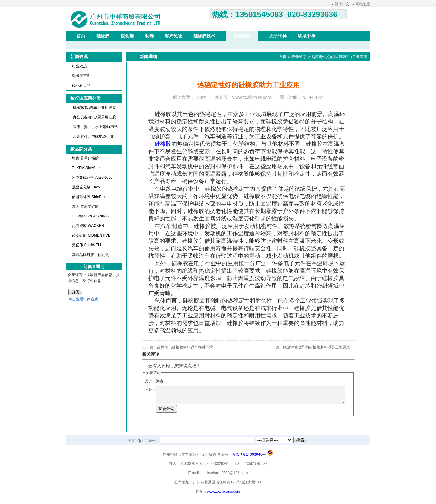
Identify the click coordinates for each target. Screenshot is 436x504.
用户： (151, 381)
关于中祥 (278, 36)
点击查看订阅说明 (83, 299)
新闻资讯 (242, 36)
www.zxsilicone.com (224, 492)
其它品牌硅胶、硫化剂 (90, 255)
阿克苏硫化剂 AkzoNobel (93, 178)
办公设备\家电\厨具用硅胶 (94, 117)
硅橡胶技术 (204, 36)
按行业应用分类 (86, 98)
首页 (81, 36)
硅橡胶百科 (81, 76)
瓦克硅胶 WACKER (88, 226)
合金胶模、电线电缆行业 (93, 136)
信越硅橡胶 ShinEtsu (89, 197)
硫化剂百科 (81, 86)
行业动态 (80, 66)
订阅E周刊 (94, 266)
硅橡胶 (103, 36)
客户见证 (174, 36)
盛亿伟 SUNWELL (87, 245)
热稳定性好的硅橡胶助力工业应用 (339, 57)
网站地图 (363, 4)
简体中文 (342, 4)
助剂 (149, 36)
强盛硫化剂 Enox (86, 187)
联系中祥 (307, 36)
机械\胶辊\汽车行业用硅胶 (94, 108)
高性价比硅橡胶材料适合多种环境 (185, 347)
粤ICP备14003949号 (249, 455)
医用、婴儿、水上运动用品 (95, 127)
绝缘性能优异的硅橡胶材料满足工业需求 (317, 347)
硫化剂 (127, 36)
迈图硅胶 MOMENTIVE (91, 235)
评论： (151, 390)
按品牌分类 (81, 149)
